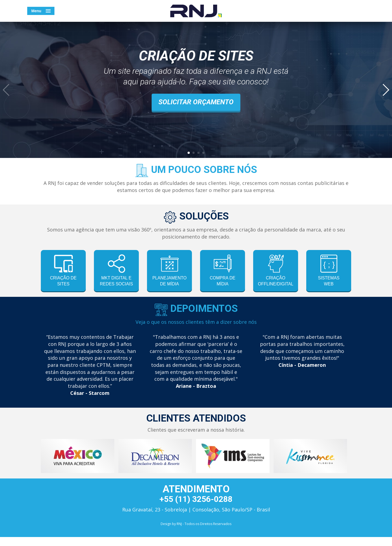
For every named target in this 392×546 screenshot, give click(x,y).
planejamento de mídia (171, 271)
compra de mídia (222, 271)
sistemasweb (329, 271)
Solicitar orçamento (196, 102)
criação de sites (63, 271)
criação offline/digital (278, 271)
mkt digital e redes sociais (117, 274)
